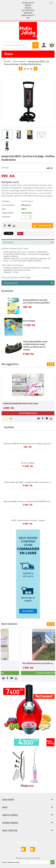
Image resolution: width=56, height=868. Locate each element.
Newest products (28, 15)
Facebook (23, 849)
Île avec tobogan (29, 321)
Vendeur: (6, 201)
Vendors (28, 5)
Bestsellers (28, 13)
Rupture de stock (28, 413)
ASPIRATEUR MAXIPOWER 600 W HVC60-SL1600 (21, 403)
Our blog (28, 8)
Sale (28, 18)
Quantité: (6, 217)
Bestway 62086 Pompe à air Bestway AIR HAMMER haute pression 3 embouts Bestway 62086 (28, 501)
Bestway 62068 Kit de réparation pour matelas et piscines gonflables (36, 301)
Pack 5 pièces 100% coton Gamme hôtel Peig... (20, 663)
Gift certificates (28, 10)
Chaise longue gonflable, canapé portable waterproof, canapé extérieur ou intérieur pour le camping (35, 345)
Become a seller (28, 3)
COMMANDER (42, 225)
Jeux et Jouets (19, 61)
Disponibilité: (8, 213)
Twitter (33, 849)
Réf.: (4, 209)
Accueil (7, 61)
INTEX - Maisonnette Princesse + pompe (28, 520)
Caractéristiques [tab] (28, 283)
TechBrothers (27, 201)
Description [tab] (28, 242)
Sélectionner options (28, 673)
